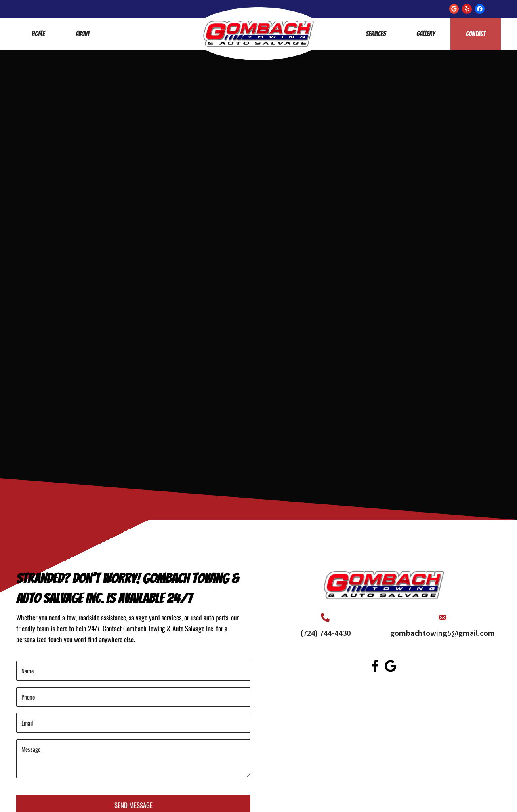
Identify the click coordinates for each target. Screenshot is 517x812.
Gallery (426, 34)
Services (376, 34)
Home (38, 34)
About (83, 34)
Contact (476, 34)
